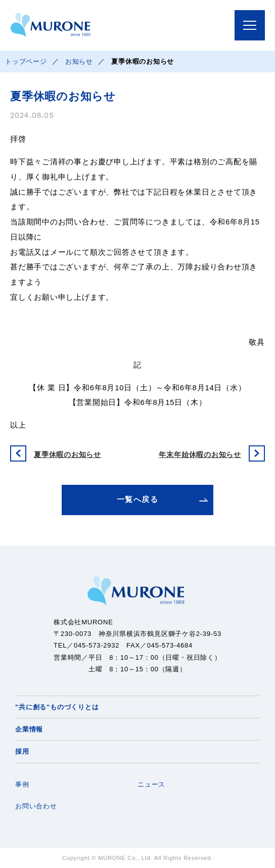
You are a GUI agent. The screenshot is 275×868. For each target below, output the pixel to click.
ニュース (151, 784)
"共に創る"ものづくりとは (57, 707)
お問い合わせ (36, 806)
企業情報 (29, 729)
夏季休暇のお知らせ (67, 454)
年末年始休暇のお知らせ (200, 454)
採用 (22, 751)
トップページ (26, 61)
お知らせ (79, 61)
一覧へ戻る (137, 499)
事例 (22, 784)
